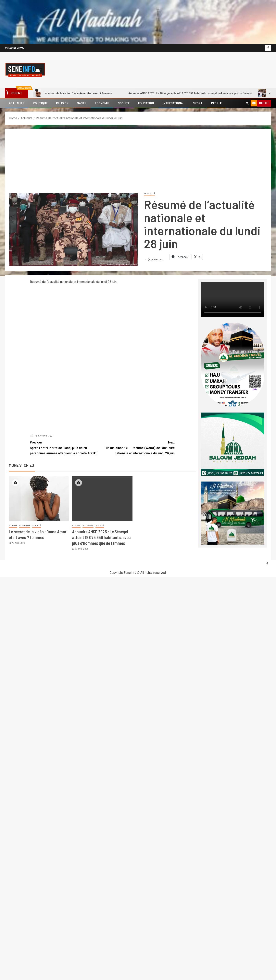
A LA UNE (13, 526)
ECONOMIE (102, 103)
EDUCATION (146, 103)
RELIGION (62, 103)
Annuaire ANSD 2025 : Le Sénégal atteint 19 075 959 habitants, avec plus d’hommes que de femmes (185, 93)
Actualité (149, 194)
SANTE (82, 103)
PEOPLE (216, 103)
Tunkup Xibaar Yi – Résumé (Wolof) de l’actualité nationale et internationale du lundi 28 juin (138, 447)
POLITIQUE (40, 103)
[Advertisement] (138, 162)
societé (37, 526)
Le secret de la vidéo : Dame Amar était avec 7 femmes (72, 93)
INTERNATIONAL (173, 103)
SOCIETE (124, 103)
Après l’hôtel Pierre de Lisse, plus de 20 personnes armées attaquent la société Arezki (66, 447)
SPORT (198, 103)
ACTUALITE (17, 103)
